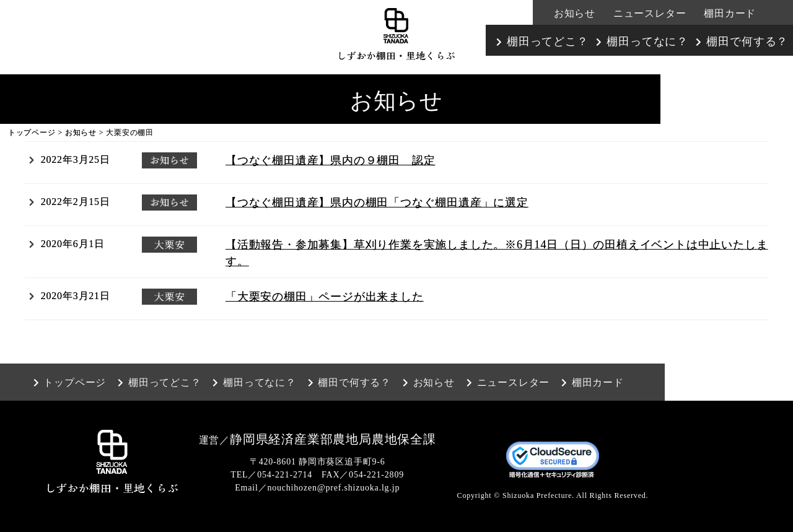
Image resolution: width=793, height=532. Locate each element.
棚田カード (730, 13)
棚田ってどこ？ (548, 41)
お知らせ (575, 13)
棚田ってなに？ (647, 41)
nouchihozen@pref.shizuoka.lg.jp (333, 488)
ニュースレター (650, 13)
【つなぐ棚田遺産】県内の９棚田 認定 (330, 160)
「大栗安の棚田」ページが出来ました (325, 297)
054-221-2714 (285, 475)
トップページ (32, 133)
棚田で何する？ (747, 41)
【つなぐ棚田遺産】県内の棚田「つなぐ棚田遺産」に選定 (377, 203)
